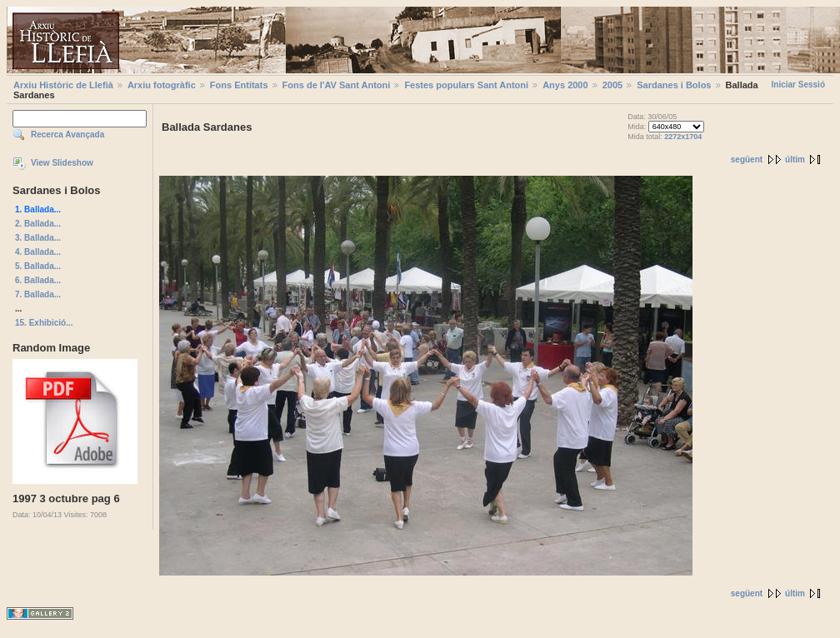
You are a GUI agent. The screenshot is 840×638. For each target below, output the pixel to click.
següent (747, 159)
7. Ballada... (38, 294)
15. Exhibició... (44, 323)
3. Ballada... (38, 238)
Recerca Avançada (67, 135)
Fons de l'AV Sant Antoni (337, 85)
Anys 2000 (565, 85)
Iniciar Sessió (798, 85)
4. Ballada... (38, 252)
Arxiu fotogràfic (162, 85)
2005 (612, 85)
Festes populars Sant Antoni (466, 85)
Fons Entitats (239, 85)
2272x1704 (683, 137)
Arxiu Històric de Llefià (63, 85)
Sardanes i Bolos (674, 85)
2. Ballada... (38, 224)
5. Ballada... (38, 266)
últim (795, 159)
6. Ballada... (38, 280)
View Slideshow (62, 163)
